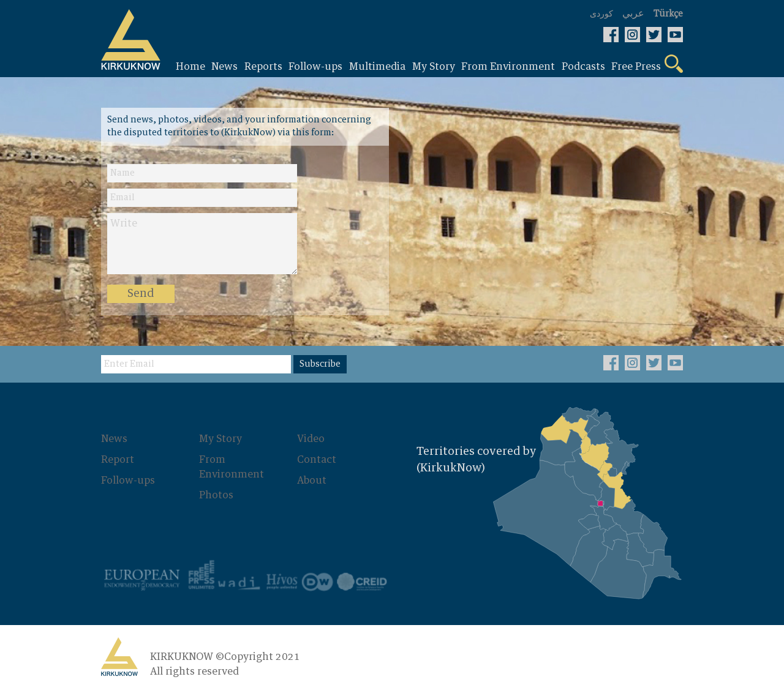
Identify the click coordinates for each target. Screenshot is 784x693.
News (114, 439)
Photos (216, 495)
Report (118, 460)
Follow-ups (128, 481)
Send (141, 294)
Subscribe (320, 364)
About (312, 481)
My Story (221, 439)
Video (311, 439)
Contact (317, 460)
